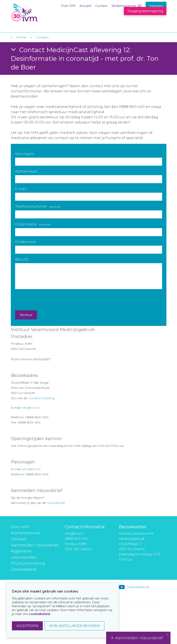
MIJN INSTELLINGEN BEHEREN (75, 626)
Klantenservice (26, 533)
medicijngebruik (138, 587)
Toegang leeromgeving (145, 11)
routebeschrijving (41, 398)
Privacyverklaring (28, 563)
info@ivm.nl (31, 408)
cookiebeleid (39, 614)
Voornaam (25, 154)
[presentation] (48, 300)
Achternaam (26, 171)
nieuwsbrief (56, 503)
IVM (37, 13)
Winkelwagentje (124, 6)
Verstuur (26, 315)
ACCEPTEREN (27, 626)
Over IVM (68, 6)
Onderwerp (26, 242)
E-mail (21, 189)
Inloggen (156, 6)
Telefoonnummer (38, 206)
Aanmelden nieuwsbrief (35, 545)
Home (21, 37)
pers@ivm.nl (31, 469)
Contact (101, 6)
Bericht (22, 259)
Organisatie (33, 224)
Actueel (85, 6)
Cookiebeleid (24, 569)
